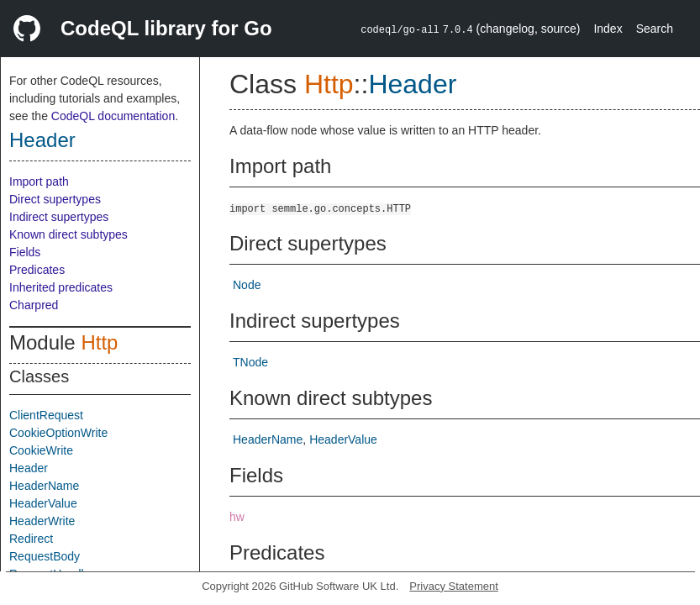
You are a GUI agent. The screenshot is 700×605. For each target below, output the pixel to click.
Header (42, 140)
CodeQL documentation (113, 116)
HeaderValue (43, 503)
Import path (39, 181)
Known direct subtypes (68, 234)
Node (247, 285)
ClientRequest (46, 415)
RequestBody (45, 556)
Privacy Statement (454, 586)
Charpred (34, 305)
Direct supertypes (55, 199)
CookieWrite (41, 450)
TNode (250, 362)
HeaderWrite (42, 521)
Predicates (37, 270)
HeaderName (44, 486)
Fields (25, 252)
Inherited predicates (61, 287)
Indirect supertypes (59, 217)
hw (237, 517)
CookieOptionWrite (58, 433)
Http (99, 342)
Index (608, 29)
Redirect (31, 539)
